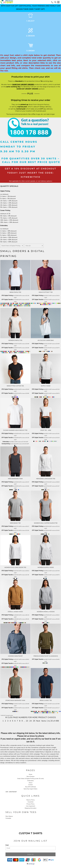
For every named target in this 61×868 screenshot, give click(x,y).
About (30, 783)
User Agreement (31, 806)
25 (34, 721)
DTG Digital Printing (7, 295)
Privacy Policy (30, 804)
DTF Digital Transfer (7, 300)
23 (27, 721)
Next (38, 721)
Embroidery (6, 442)
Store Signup (9, 816)
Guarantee (31, 802)
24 (30, 721)
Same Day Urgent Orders (30, 789)
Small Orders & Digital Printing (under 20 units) (31, 779)
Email (7, 845)
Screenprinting (6, 444)
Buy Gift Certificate (31, 787)
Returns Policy (31, 800)
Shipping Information (31, 808)
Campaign (8, 818)
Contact (30, 785)
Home (30, 774)
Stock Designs (31, 776)
